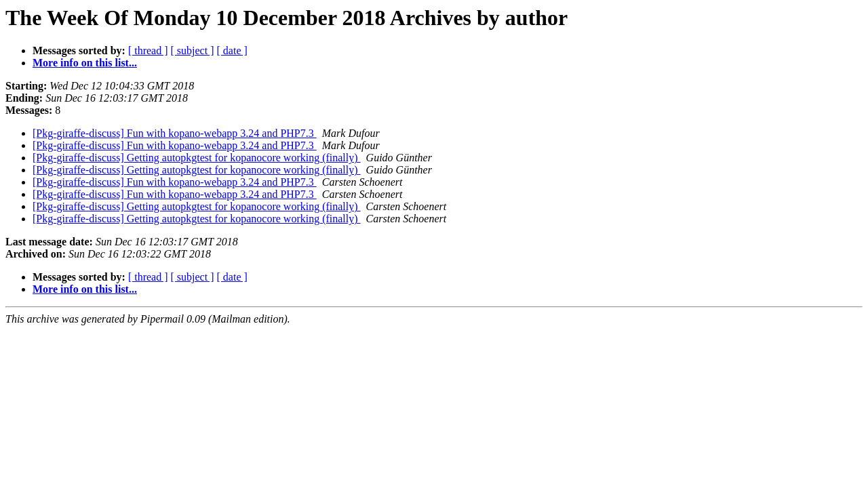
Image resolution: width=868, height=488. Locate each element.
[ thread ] (148, 50)
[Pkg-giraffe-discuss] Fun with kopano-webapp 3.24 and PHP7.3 (175, 133)
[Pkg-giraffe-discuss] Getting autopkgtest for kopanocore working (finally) (197, 158)
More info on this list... (85, 63)
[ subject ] (193, 50)
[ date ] (232, 50)
